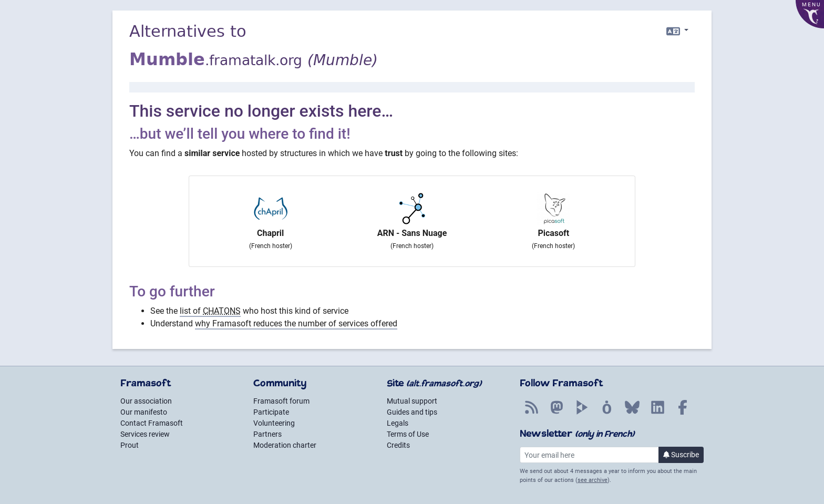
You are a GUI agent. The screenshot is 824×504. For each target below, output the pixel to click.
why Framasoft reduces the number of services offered (296, 323)
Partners (267, 434)
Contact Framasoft (152, 423)
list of (210, 311)
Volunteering (274, 423)
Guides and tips (412, 412)
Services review (145, 434)
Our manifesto (144, 412)
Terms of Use (408, 434)
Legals (398, 423)
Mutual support (412, 401)
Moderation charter (285, 445)
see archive (593, 480)
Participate (271, 412)
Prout (130, 445)
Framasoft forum (281, 401)
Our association (146, 401)
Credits (398, 445)
